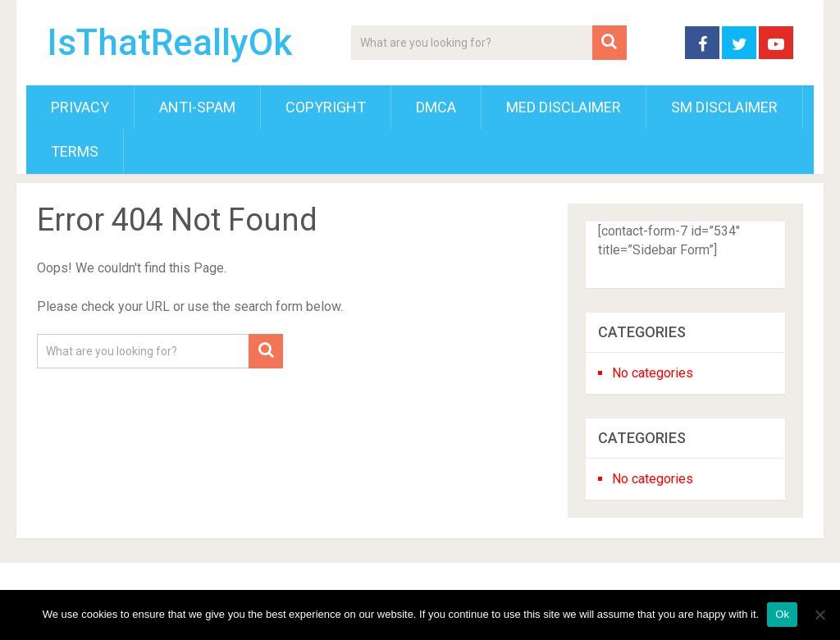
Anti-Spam (197, 107)
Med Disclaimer (564, 107)
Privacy (80, 107)
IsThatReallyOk (169, 43)
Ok (782, 614)
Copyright (326, 107)
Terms (75, 151)
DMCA (436, 107)
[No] (819, 615)
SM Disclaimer (724, 107)
